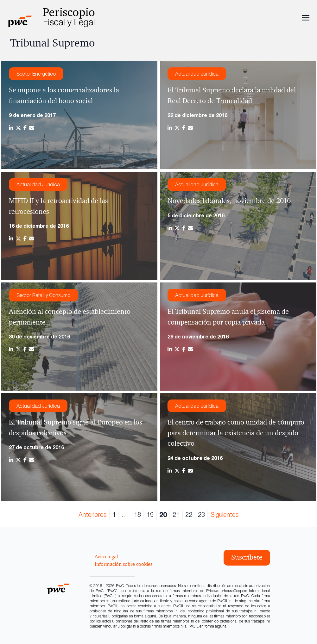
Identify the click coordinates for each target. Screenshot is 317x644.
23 (201, 514)
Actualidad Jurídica (197, 74)
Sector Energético (36, 74)
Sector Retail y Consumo (43, 295)
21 (176, 514)
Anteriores (93, 514)
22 (189, 514)
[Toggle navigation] (306, 17)
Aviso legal (106, 556)
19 (150, 514)
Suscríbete (247, 557)
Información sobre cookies (124, 564)
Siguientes (225, 514)
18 (137, 514)
